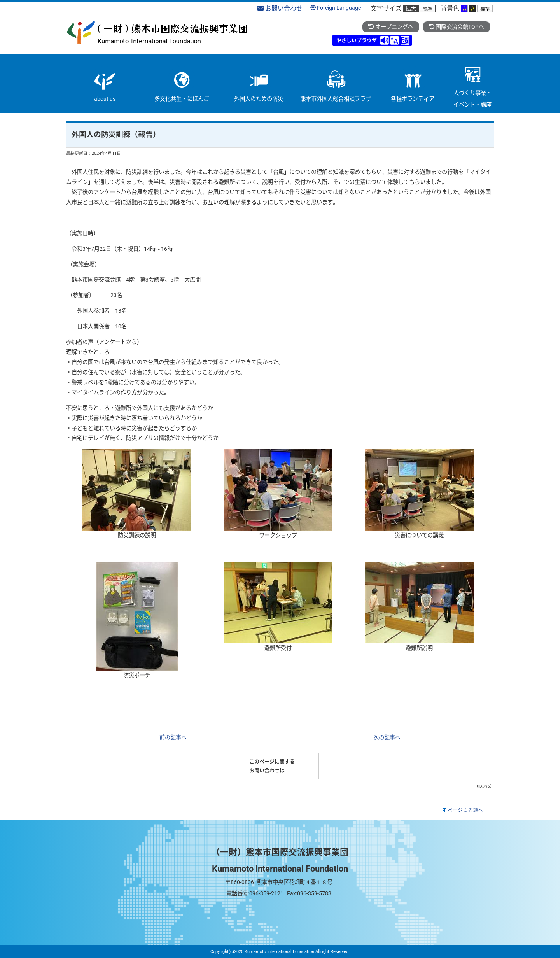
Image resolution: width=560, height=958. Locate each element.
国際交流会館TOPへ (457, 27)
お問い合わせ (280, 8)
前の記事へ (173, 738)
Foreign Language (336, 8)
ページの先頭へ (466, 810)
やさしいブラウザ (357, 40)
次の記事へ (387, 738)
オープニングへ (391, 27)
